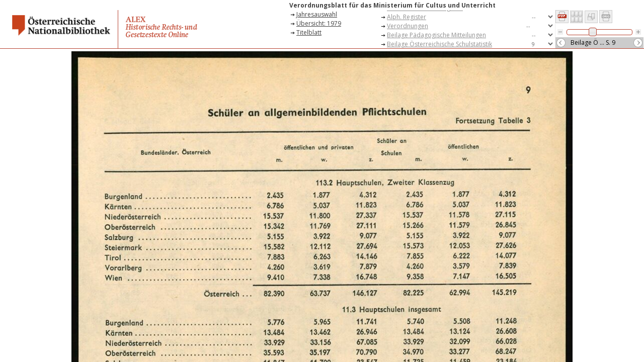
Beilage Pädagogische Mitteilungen (436, 35)
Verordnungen (408, 26)
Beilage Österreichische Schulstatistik (439, 44)
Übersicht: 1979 (319, 23)
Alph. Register (407, 17)
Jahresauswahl (317, 14)
